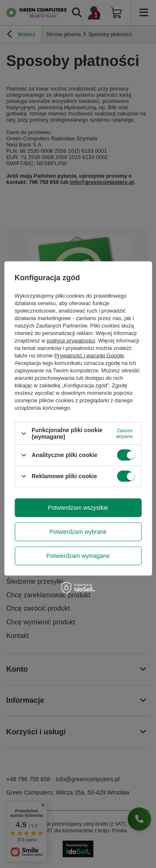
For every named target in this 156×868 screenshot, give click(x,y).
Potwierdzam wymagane (78, 556)
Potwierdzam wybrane (78, 532)
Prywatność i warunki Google (89, 356)
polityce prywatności (71, 341)
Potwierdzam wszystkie (78, 508)
